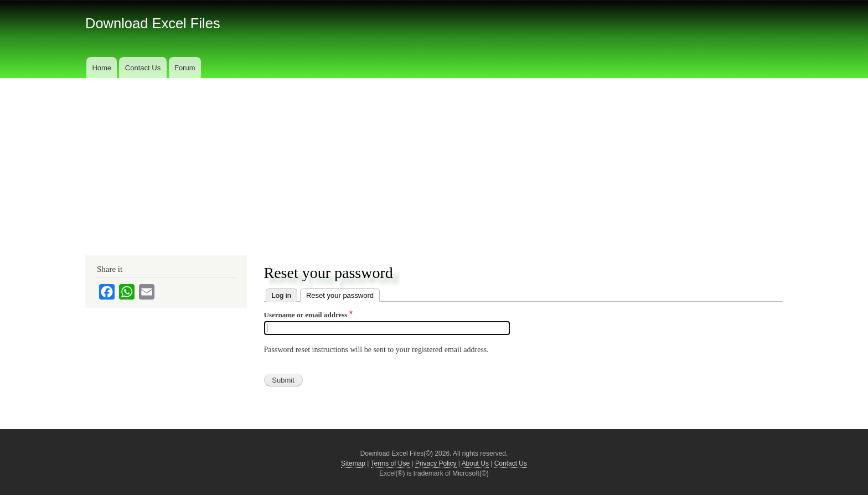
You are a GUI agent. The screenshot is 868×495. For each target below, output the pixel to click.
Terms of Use (391, 463)
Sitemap (353, 463)
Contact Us (143, 68)
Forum (185, 68)
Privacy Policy (436, 463)
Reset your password (340, 295)
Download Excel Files (153, 23)
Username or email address (306, 315)
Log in (281, 295)
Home (102, 68)
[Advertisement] (434, 161)
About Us (475, 463)
